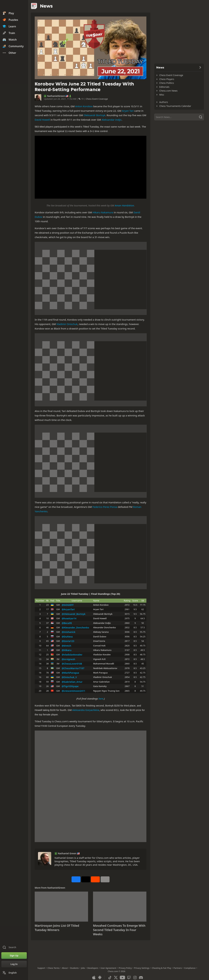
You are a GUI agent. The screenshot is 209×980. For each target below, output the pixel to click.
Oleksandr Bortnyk (95, 115)
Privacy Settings (142, 968)
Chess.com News (168, 91)
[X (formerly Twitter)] (116, 978)
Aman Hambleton (124, 205)
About (65, 968)
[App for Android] (100, 978)
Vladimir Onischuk (67, 324)
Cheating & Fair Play (162, 968)
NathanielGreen (56, 96)
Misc (162, 95)
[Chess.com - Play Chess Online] (14, 6)
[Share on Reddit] (95, 879)
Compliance (190, 968)
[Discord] (141, 978)
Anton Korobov (84, 106)
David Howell (42, 120)
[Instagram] (135, 978)
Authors (164, 102)
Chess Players (167, 79)
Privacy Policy (125, 968)
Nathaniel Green (67, 853)
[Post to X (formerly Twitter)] (86, 879)
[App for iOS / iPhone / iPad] (94, 978)
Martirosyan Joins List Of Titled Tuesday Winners (57, 928)
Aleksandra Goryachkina (86, 710)
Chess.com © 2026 (116, 971)
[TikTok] (110, 978)
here (101, 699)
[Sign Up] (14, 956)
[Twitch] (129, 978)
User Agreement (108, 968)
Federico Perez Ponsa (105, 507)
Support (41, 968)
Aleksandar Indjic (112, 120)
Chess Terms (54, 968)
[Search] (179, 117)
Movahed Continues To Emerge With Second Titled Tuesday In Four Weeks (119, 930)
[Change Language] (14, 973)
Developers (93, 968)
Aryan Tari (128, 111)
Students (74, 968)
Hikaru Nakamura (103, 212)
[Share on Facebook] (76, 879)
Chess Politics (167, 83)
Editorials (164, 87)
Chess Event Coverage (97, 99)
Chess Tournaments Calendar (175, 106)
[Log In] (14, 964)
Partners (178, 968)
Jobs (83, 968)
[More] (105, 879)
